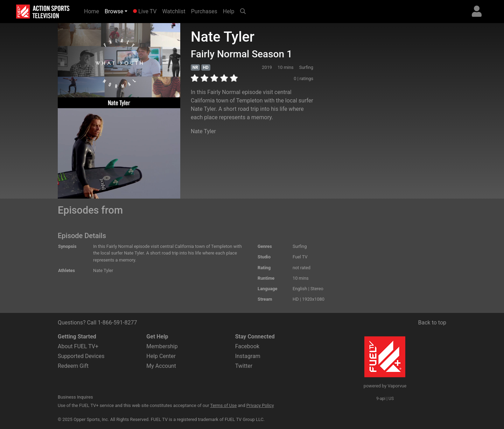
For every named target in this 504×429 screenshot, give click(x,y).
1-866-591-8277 (117, 323)
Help (229, 11)
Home (93, 11)
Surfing (300, 246)
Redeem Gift (73, 366)
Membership (162, 346)
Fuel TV (300, 257)
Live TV (145, 11)
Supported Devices (81, 356)
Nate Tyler (203, 131)
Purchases (204, 11)
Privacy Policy (260, 405)
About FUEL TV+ (78, 346)
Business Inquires (75, 397)
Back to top (432, 323)
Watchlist (174, 11)
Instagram (248, 356)
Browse (114, 11)
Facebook (247, 346)
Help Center (161, 356)
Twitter (244, 366)
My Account (161, 366)
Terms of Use (223, 405)
